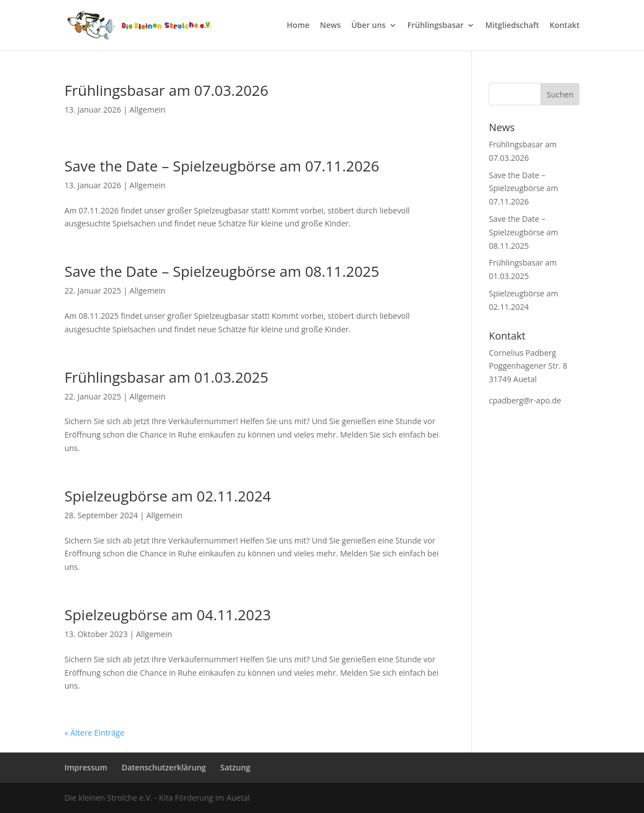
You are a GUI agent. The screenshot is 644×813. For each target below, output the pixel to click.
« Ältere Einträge (94, 733)
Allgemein (147, 110)
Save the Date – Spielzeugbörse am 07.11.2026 (222, 166)
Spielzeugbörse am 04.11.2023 (168, 615)
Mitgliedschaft (512, 26)
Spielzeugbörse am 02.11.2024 (168, 496)
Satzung (235, 767)
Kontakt (565, 26)
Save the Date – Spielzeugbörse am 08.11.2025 (222, 271)
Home (298, 26)
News (330, 26)
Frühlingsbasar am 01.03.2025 (166, 377)
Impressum (86, 767)
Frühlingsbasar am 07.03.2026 (166, 90)
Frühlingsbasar (435, 26)
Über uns (369, 26)
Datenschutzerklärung (164, 767)
